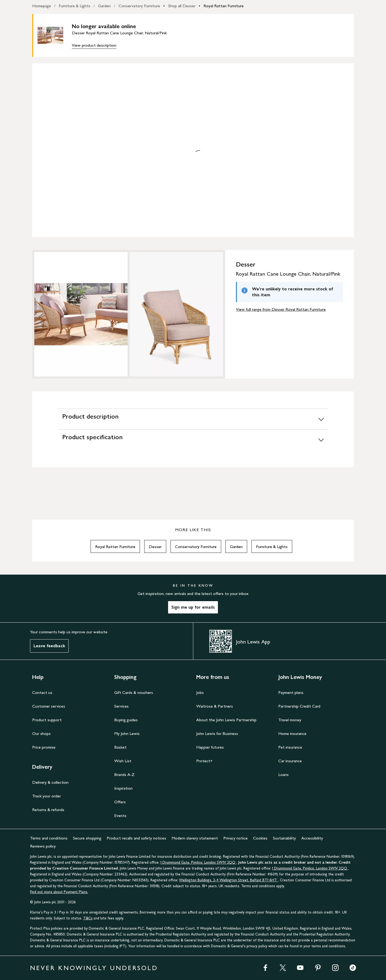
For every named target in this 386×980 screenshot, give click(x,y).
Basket (120, 747)
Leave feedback (49, 646)
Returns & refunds (48, 810)
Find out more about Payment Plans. (59, 892)
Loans (283, 774)
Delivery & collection (50, 782)
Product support (47, 720)
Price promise (44, 747)
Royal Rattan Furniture (224, 6)
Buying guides (126, 720)
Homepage (42, 6)
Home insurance (292, 733)
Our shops (41, 733)
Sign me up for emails (193, 607)
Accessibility (312, 838)
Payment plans (291, 692)
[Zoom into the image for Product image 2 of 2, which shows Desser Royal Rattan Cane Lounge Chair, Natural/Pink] (176, 314)
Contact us (42, 692)
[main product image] (55, 35)
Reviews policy (43, 846)
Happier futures (210, 747)
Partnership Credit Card (299, 706)
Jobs (200, 692)
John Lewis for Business (217, 733)
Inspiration (123, 788)
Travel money (290, 720)
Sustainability (284, 838)
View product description (94, 45)
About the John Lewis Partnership (226, 720)
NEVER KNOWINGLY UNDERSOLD (94, 968)
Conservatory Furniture (139, 6)
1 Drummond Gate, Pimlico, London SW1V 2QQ (198, 862)
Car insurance (290, 761)
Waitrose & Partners (215, 706)
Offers (120, 802)
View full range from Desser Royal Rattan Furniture (281, 309)
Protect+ (204, 761)
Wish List (123, 761)
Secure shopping (87, 838)
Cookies (260, 838)
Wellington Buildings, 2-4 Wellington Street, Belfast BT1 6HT (229, 880)
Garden (104, 6)
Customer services (49, 706)
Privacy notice (235, 838)
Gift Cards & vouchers (134, 692)
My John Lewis (127, 733)
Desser (155, 547)
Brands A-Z (124, 774)
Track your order (47, 796)
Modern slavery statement (195, 838)
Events (120, 816)
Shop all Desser (182, 6)
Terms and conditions (49, 838)
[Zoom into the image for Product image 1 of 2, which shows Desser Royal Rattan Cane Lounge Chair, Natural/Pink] (81, 314)
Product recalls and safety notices (136, 838)
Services (121, 706)
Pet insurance (290, 747)
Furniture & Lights (75, 6)
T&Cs (88, 918)
